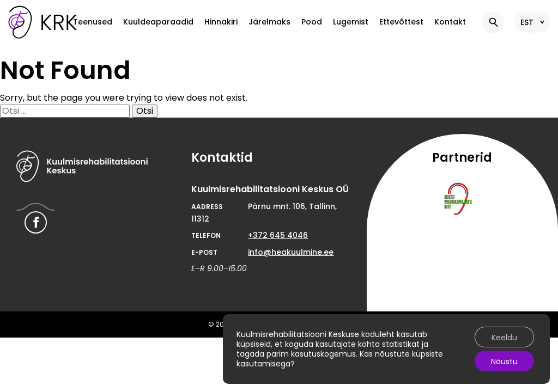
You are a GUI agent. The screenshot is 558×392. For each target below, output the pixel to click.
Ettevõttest (401, 22)
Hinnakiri (221, 22)
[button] (493, 22)
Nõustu (504, 362)
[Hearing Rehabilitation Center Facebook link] (36, 222)
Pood (312, 22)
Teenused (93, 22)
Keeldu (504, 338)
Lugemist (351, 22)
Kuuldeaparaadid (158, 22)
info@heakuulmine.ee (291, 252)
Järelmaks (269, 22)
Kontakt (450, 22)
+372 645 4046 (278, 235)
